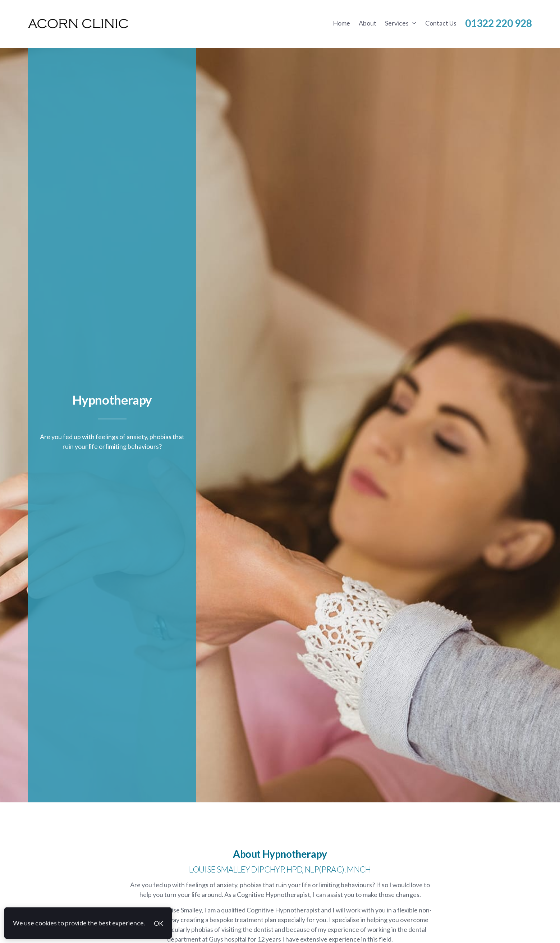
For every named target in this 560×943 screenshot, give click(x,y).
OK (159, 923)
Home (341, 23)
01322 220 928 (499, 23)
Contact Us (441, 23)
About (368, 23)
